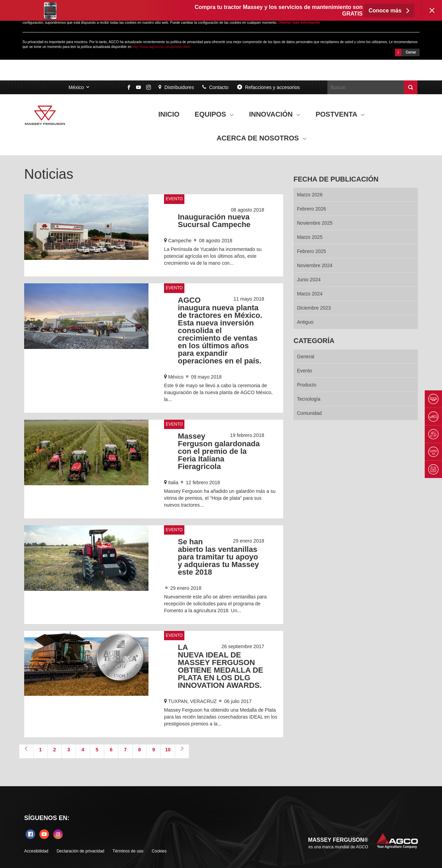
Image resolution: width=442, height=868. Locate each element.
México (76, 87)
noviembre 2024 (315, 265)
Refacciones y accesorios (268, 87)
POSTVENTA (340, 114)
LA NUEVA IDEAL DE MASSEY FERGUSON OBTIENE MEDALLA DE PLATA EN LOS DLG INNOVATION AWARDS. (220, 666)
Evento (174, 199)
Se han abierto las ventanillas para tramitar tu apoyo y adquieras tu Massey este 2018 (218, 557)
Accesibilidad (36, 851)
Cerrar (406, 52)
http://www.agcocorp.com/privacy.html (161, 47)
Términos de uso (128, 851)
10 (168, 750)
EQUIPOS (214, 114)
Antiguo (305, 322)
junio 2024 (309, 280)
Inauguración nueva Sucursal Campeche (214, 221)
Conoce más (389, 11)
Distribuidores (176, 87)
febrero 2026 (311, 209)
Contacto (215, 87)
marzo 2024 (310, 294)
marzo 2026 (310, 195)
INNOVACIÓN (275, 114)
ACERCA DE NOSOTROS (262, 138)
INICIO (169, 114)
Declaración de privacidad (80, 851)
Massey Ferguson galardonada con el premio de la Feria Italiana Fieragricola (219, 451)
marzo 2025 (310, 237)
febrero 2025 (311, 251)
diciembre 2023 (314, 308)
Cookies (159, 851)
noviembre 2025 (315, 223)
